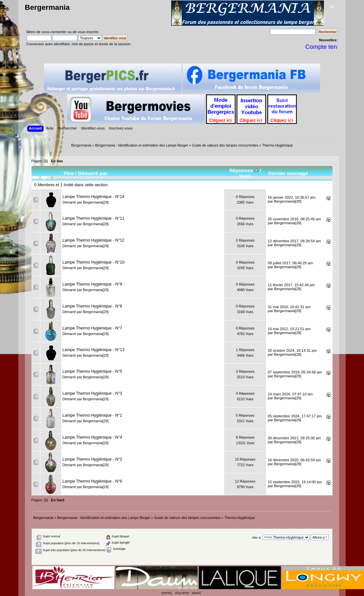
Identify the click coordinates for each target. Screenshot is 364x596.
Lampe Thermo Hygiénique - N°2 (92, 459)
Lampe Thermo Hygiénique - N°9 (92, 284)
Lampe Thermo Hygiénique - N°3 (92, 393)
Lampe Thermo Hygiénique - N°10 (94, 262)
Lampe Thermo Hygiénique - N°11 (94, 218)
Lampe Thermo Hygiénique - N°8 (92, 306)
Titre (68, 173)
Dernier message (288, 173)
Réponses (244, 170)
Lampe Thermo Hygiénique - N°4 (92, 437)
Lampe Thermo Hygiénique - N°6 (92, 481)
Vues (245, 176)
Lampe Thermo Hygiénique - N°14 (94, 197)
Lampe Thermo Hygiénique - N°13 (94, 350)
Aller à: (257, 537)
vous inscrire (88, 32)
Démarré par (93, 173)
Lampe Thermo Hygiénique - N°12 (94, 240)
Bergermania (47, 7)
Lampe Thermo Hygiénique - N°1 (92, 415)
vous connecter (54, 32)
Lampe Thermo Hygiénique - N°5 (92, 371)
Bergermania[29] (96, 202)
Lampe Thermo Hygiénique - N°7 (92, 328)
